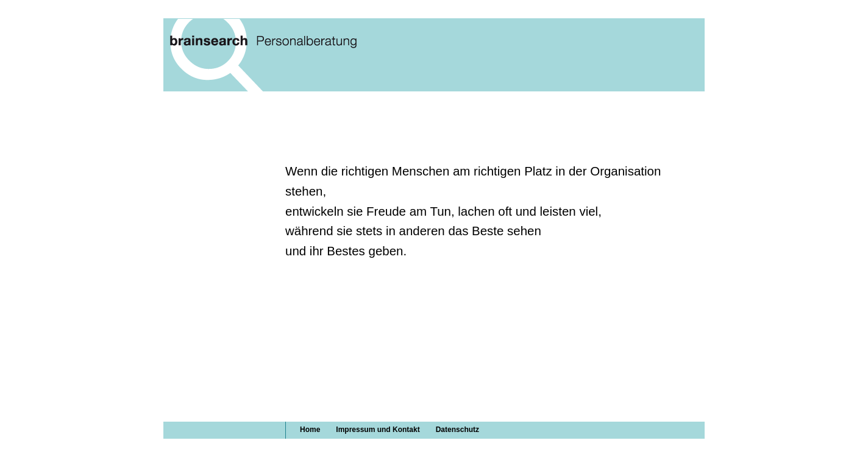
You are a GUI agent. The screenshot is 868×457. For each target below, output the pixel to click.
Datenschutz (457, 430)
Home (310, 430)
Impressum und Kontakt (378, 430)
